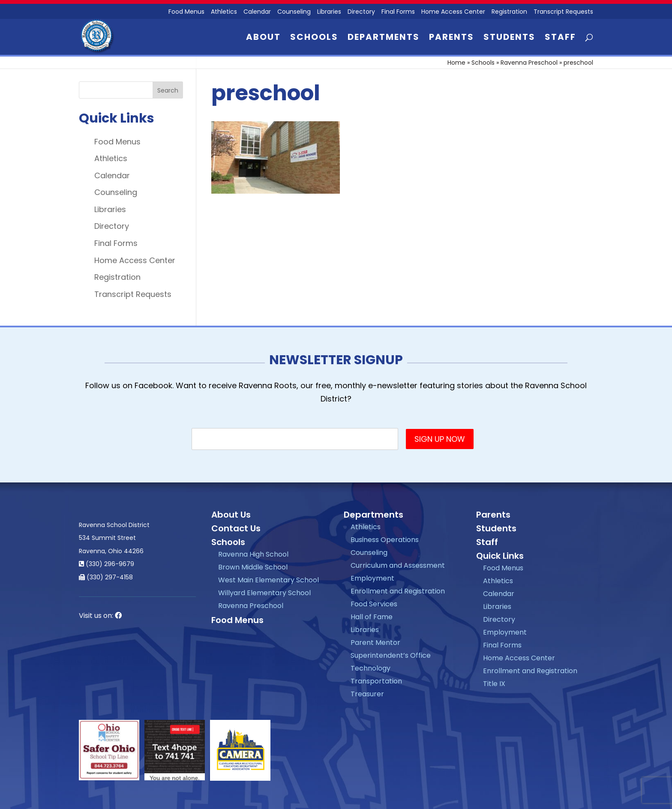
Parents (451, 38)
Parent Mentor (375, 643)
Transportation (376, 681)
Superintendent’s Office (391, 655)
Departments (384, 38)
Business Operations (385, 540)
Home (456, 63)
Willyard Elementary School (264, 593)
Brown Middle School (253, 567)
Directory (361, 12)
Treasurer (367, 694)
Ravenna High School (253, 554)
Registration (509, 12)
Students (509, 38)
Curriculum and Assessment (398, 565)
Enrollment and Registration (398, 591)
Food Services (374, 604)
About (263, 38)
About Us (231, 515)
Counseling (294, 12)
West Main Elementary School (268, 580)
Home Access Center (453, 12)
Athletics (224, 12)
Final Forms (398, 12)
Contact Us (236, 528)
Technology (370, 668)
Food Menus (186, 12)
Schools (314, 38)
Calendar (257, 12)
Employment (372, 578)
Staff (560, 38)
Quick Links (500, 556)
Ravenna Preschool (529, 63)
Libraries (329, 12)
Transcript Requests (563, 12)
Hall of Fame (372, 617)
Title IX (494, 684)
